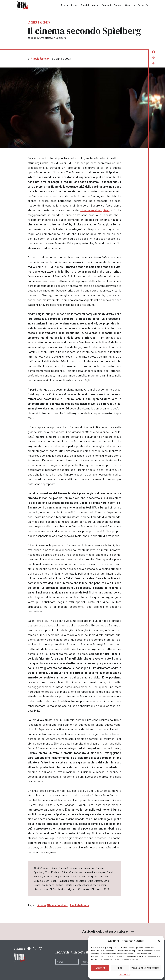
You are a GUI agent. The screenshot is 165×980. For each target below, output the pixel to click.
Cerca (143, 5)
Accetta (100, 968)
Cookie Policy (125, 975)
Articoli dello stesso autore (109, 931)
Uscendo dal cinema (39, 22)
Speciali (85, 5)
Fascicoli (106, 5)
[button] (159, 941)
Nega (120, 968)
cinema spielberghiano (95, 210)
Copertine (130, 5)
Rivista (64, 5)
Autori (95, 5)
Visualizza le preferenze (145, 968)
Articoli (74, 5)
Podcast (118, 5)
